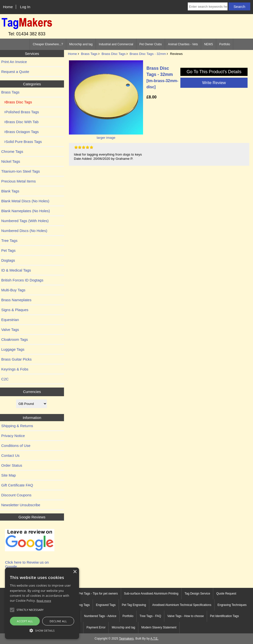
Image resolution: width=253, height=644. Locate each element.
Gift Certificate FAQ (17, 485)
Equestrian (10, 320)
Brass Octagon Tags (20, 132)
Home (8, 7)
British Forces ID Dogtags (22, 280)
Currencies (32, 392)
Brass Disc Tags (114, 54)
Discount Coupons (16, 495)
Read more (44, 601)
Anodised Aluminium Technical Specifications (182, 605)
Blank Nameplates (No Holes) (26, 211)
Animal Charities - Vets (183, 44)
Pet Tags (8, 250)
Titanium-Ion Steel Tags (21, 171)
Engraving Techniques (232, 605)
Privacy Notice (13, 436)
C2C (5, 379)
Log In (25, 7)
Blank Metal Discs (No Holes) (25, 201)
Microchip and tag (81, 44)
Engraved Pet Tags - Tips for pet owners (92, 594)
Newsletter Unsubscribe (21, 505)
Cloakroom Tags (15, 339)
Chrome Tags (12, 151)
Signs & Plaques (15, 310)
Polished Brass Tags (20, 112)
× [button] (75, 572)
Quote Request (226, 594)
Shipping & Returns (17, 426)
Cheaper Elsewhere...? (48, 44)
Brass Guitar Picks (16, 359)
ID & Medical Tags (16, 270)
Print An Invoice (14, 62)
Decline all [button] (58, 621)
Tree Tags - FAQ (150, 616)
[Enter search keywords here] (208, 6)
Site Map (9, 475)
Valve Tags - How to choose (186, 616)
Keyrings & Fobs (15, 369)
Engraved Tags (106, 605)
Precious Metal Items (19, 181)
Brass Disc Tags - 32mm (148, 54)
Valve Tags (10, 330)
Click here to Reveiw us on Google (27, 564)
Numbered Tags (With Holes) (25, 221)
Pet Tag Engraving (134, 605)
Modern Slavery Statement (159, 627)
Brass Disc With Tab (20, 122)
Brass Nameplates (16, 300)
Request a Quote (15, 72)
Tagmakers (126, 639)
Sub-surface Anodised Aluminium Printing (151, 594)
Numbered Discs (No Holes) (24, 231)
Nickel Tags (11, 161)
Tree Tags (9, 241)
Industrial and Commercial (116, 44)
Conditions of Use (16, 446)
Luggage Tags (13, 349)
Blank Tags (10, 191)
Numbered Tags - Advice (100, 616)
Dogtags (8, 260)
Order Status (12, 465)
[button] (42, 630)
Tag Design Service (197, 594)
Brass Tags (89, 54)
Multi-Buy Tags (13, 290)
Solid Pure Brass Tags (21, 142)
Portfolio (225, 44)
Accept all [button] (25, 621)
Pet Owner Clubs (151, 44)
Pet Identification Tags (224, 616)
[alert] (42, 603)
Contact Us (10, 455)
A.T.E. (155, 639)
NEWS (209, 44)
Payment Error (96, 627)
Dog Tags (84, 605)
